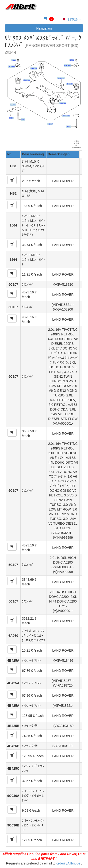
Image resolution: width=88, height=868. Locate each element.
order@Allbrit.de (68, 863)
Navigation (44, 28)
